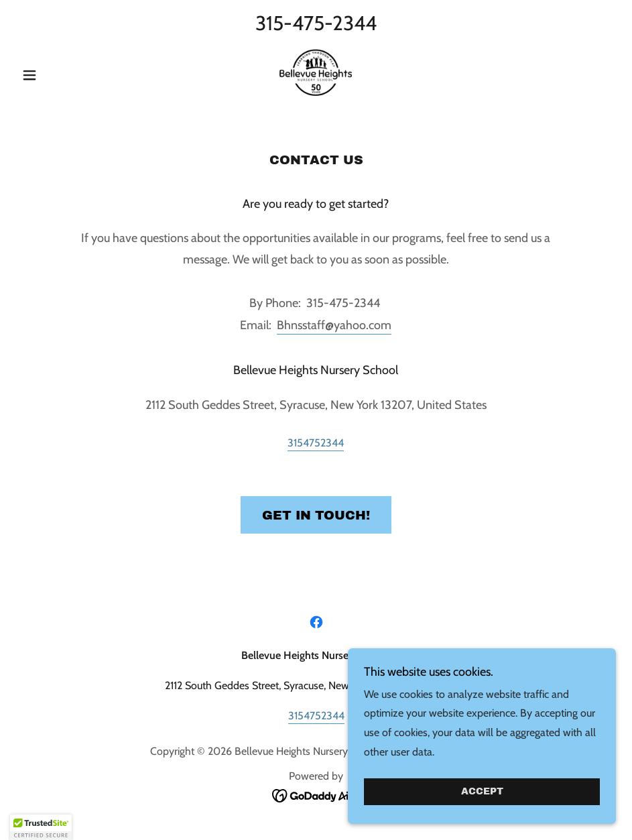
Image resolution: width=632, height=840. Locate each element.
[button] (61, 75)
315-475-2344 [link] (316, 23)
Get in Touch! (316, 515)
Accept (482, 792)
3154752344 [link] (316, 443)
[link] (316, 74)
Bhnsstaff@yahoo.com (334, 325)
